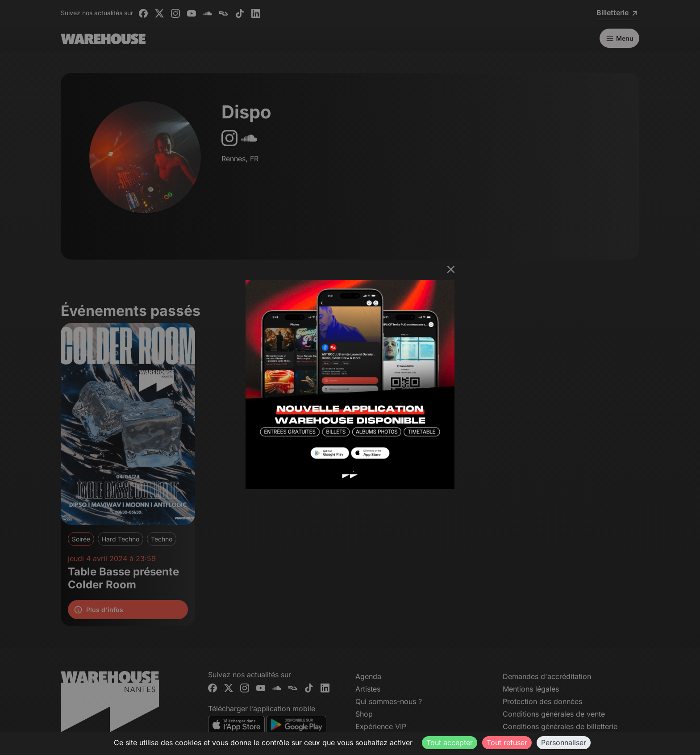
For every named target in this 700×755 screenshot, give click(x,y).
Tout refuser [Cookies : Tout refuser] (507, 742)
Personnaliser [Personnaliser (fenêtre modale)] (564, 742)
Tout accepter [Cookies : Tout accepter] (450, 742)
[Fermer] (451, 269)
